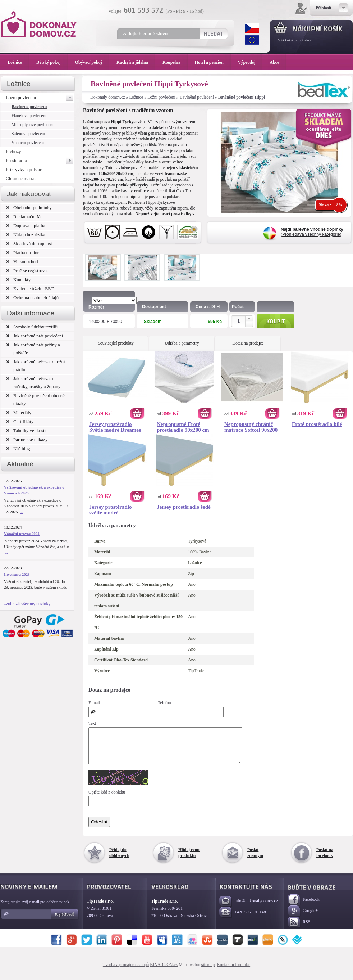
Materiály (19, 412)
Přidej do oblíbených (119, 859)
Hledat (213, 33)
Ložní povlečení (161, 97)
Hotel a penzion (213, 62)
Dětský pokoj (52, 62)
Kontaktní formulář (233, 971)
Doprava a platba (26, 226)
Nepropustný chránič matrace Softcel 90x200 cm (251, 427)
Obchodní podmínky (29, 208)
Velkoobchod (22, 262)
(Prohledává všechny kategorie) (312, 232)
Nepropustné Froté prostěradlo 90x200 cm (183, 427)
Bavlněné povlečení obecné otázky (35, 399)
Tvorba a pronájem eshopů (126, 971)
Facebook (304, 906)
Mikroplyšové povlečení (33, 125)
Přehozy (13, 151)
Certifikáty (20, 421)
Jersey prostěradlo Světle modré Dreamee (115, 427)
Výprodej (250, 62)
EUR (252, 40)
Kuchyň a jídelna (136, 62)
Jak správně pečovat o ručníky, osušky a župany (33, 383)
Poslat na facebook (325, 859)
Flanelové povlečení (29, 116)
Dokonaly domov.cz (108, 97)
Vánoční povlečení (28, 143)
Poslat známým (255, 859)
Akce (276, 62)
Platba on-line (23, 253)
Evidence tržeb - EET (30, 289)
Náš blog (18, 448)
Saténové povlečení (28, 134)
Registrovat (65, 921)
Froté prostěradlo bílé (317, 424)
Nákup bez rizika (26, 235)
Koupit (276, 321)
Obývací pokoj (92, 62)
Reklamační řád (24, 217)
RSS (299, 929)
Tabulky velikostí (26, 430)
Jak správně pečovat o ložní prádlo (36, 366)
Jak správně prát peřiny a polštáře (33, 349)
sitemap (208, 971)
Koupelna (175, 62)
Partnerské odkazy (27, 439)
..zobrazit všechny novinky (27, 604)
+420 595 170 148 (243, 919)
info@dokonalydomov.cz (249, 908)
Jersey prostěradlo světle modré (110, 510)
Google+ (303, 918)
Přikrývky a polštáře (25, 169)
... (21, 512)
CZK (252, 28)
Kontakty (18, 280)
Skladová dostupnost (29, 244)
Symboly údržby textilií (32, 327)
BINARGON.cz (164, 971)
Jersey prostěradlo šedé (184, 507)
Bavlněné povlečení (197, 97)
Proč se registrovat (27, 271)
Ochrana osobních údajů (32, 298)
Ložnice (136, 97)
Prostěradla (40, 161)
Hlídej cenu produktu (189, 859)
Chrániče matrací (22, 178)
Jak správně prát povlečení (35, 336)
